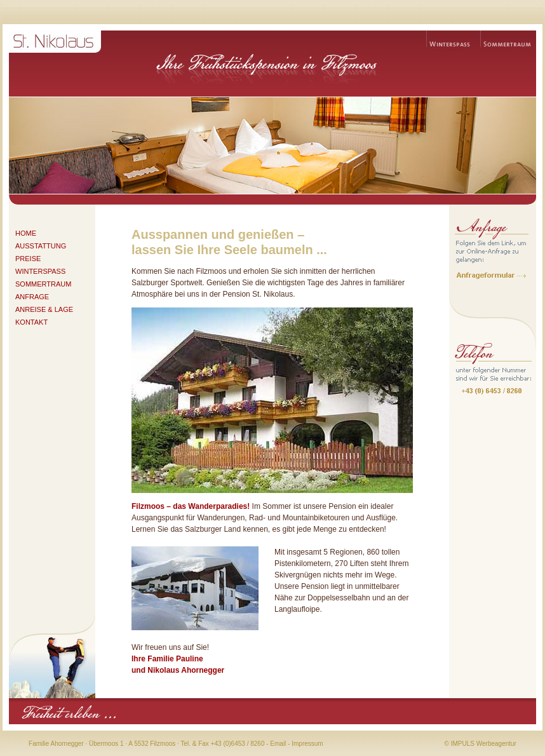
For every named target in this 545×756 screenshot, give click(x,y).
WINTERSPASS (40, 271)
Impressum (307, 744)
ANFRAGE (32, 297)
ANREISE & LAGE (44, 309)
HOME (26, 233)
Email (278, 744)
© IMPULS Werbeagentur (481, 744)
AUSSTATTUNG (41, 246)
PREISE (28, 259)
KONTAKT (31, 322)
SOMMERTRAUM (43, 284)
